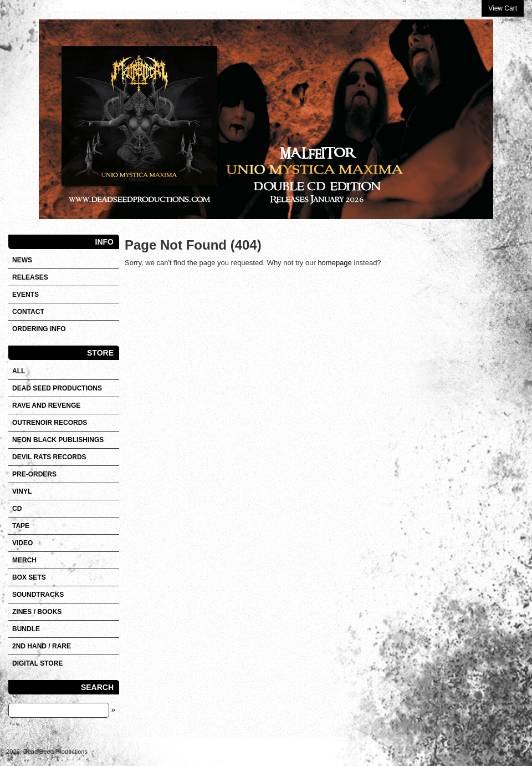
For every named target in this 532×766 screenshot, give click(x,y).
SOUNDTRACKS (38, 595)
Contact (28, 312)
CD (17, 509)
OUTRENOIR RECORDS (50, 423)
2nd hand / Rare (42, 646)
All (19, 371)
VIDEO (22, 543)
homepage (334, 263)
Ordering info (39, 329)
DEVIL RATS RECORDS (49, 457)
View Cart (503, 8)
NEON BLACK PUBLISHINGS (58, 440)
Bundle (26, 629)
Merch (24, 560)
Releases (30, 277)
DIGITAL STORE (37, 663)
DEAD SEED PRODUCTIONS (57, 388)
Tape (21, 526)
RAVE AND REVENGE (46, 405)
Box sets (29, 577)
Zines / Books (37, 612)
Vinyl (22, 491)
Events (25, 295)
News (22, 260)
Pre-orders (34, 474)
